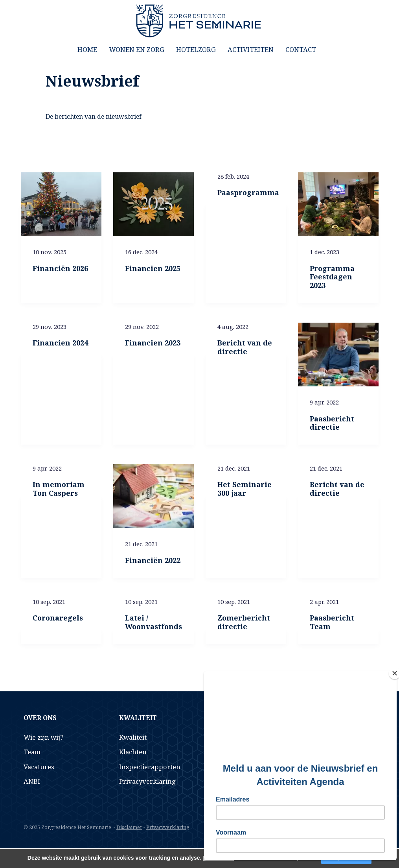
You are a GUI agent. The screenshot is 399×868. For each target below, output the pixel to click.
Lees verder (218, 858)
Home (87, 49)
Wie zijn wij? (43, 737)
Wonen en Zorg (137, 49)
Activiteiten (251, 49)
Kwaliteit (133, 737)
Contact (301, 49)
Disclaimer (129, 827)
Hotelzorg (196, 49)
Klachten (133, 752)
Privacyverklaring (147, 781)
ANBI (32, 781)
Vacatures (39, 767)
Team (32, 752)
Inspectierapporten (150, 767)
